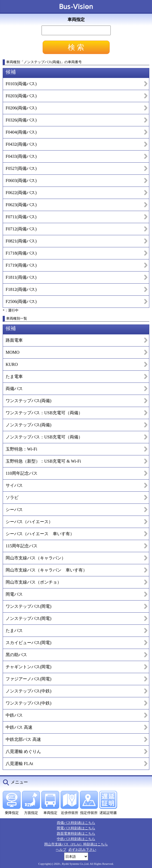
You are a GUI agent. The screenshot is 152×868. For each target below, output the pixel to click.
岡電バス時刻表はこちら (76, 828)
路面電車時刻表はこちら (76, 833)
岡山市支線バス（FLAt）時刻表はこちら (76, 844)
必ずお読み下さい (82, 850)
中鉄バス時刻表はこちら (76, 839)
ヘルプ (61, 850)
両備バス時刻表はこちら (76, 823)
